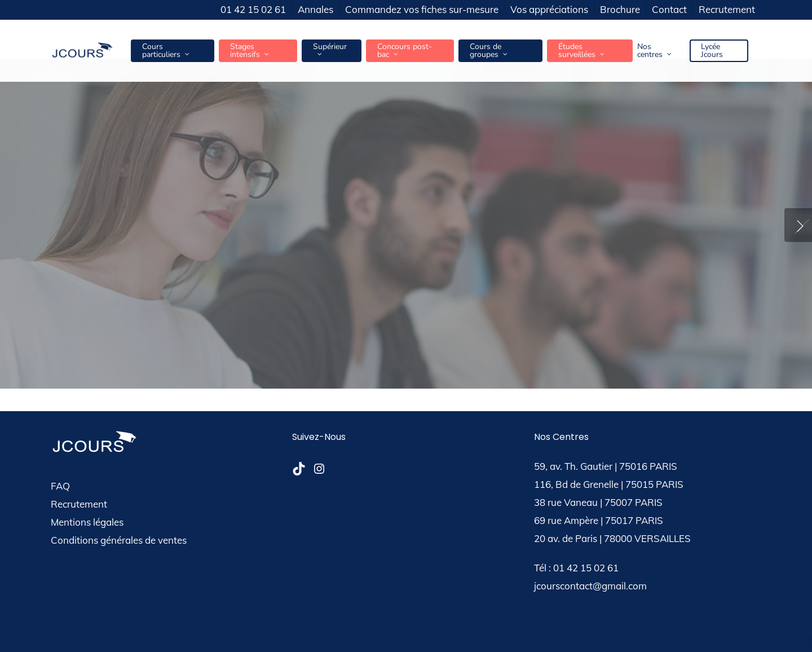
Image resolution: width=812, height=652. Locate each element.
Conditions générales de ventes (119, 540)
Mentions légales (87, 522)
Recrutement (79, 504)
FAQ (60, 486)
